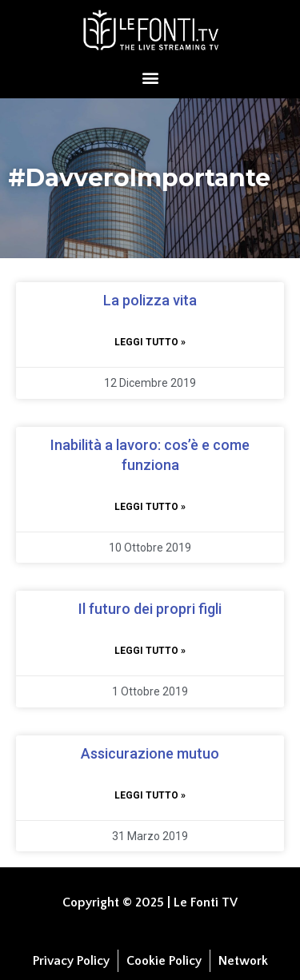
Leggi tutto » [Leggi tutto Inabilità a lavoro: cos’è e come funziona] (150, 507)
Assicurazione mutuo (150, 753)
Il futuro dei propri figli (150, 609)
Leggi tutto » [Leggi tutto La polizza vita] (150, 342)
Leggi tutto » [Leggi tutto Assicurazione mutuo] (150, 795)
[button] (150, 77)
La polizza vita (150, 300)
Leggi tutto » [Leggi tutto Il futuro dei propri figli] (150, 651)
